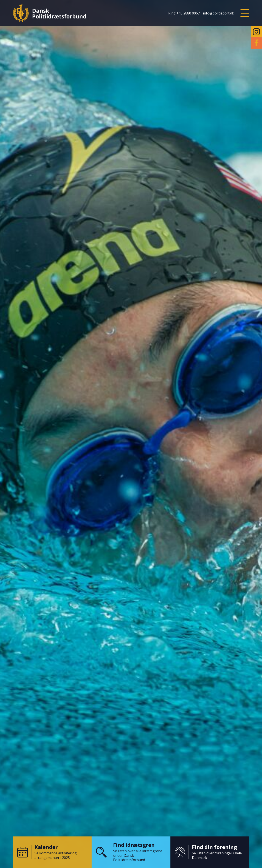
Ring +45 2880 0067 (184, 13)
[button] (245, 13)
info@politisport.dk (218, 13)
